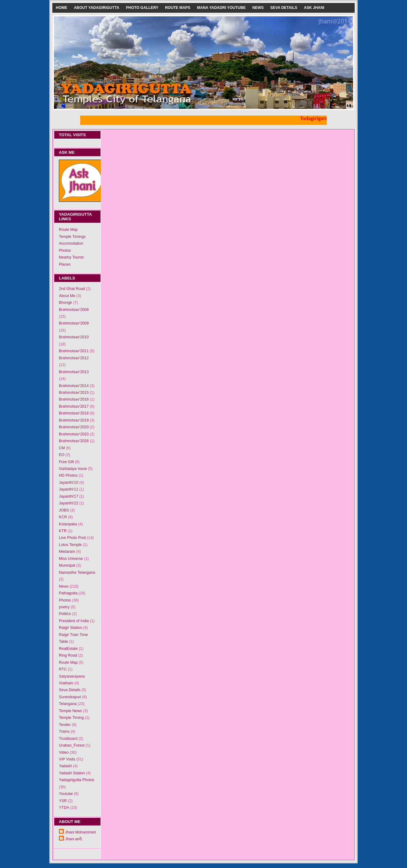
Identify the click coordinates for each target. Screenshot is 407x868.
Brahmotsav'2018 (74, 413)
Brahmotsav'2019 (74, 420)
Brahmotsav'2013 (74, 372)
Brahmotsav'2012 (74, 358)
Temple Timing (71, 718)
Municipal (67, 565)
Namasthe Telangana (77, 573)
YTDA (64, 808)
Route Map (68, 230)
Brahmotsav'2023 (74, 434)
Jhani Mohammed (80, 832)
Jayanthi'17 (69, 496)
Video (64, 752)
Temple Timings (72, 237)
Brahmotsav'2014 (74, 386)
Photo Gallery (142, 8)
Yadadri (65, 766)
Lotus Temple (70, 545)
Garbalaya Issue (73, 469)
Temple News (70, 711)
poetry (64, 607)
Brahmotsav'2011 (74, 351)
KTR (63, 531)
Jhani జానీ (74, 839)
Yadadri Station (72, 773)
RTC (63, 669)
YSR (63, 801)
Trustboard (68, 739)
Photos (65, 251)
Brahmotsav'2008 (74, 310)
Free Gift (66, 462)
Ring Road (68, 655)
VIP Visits (67, 759)
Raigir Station (70, 628)
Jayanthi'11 (69, 489)
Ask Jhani (314, 8)
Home (62, 8)
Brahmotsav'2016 (74, 399)
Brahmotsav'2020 (74, 427)
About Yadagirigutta (97, 8)
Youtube (66, 794)
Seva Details (284, 8)
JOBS (64, 510)
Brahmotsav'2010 (74, 337)
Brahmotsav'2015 (74, 393)
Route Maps (178, 8)
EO (62, 455)
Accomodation (71, 243)
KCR (63, 517)
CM (62, 448)
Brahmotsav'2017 (74, 406)
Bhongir (66, 303)
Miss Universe (71, 559)
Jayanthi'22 (69, 503)
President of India (74, 621)
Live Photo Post (72, 538)
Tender (65, 725)
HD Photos (68, 475)
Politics (65, 614)
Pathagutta (68, 593)
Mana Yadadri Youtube (221, 8)
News (258, 8)
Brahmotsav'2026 (74, 441)
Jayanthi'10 (69, 483)
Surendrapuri (70, 697)
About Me (67, 296)
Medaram (67, 552)
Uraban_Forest (72, 745)
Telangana (68, 704)
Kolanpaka (68, 524)
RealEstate (68, 649)
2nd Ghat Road (72, 289)
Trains (64, 731)
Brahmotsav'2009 (74, 323)
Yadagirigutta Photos (77, 780)
